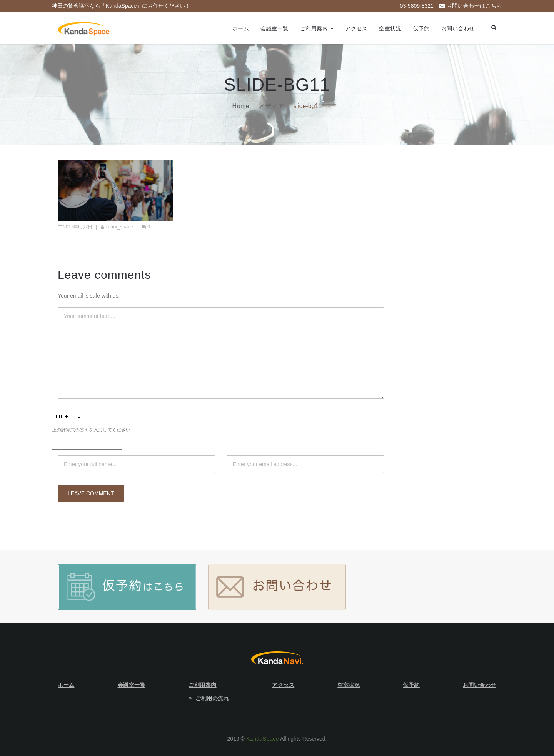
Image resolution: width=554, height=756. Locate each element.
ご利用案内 (314, 28)
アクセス (356, 28)
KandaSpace (263, 739)
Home (241, 106)
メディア (271, 106)
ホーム (241, 28)
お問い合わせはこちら (474, 6)
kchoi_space (119, 227)
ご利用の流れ (212, 698)
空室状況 (390, 28)
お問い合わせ (458, 28)
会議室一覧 (274, 28)
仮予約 (421, 28)
